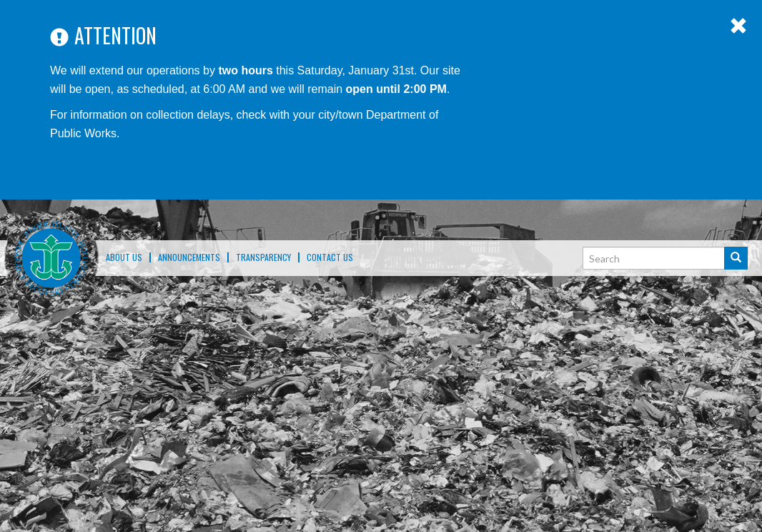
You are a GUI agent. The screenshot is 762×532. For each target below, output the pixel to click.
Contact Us (330, 257)
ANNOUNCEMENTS (189, 257)
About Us (124, 257)
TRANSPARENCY (263, 257)
